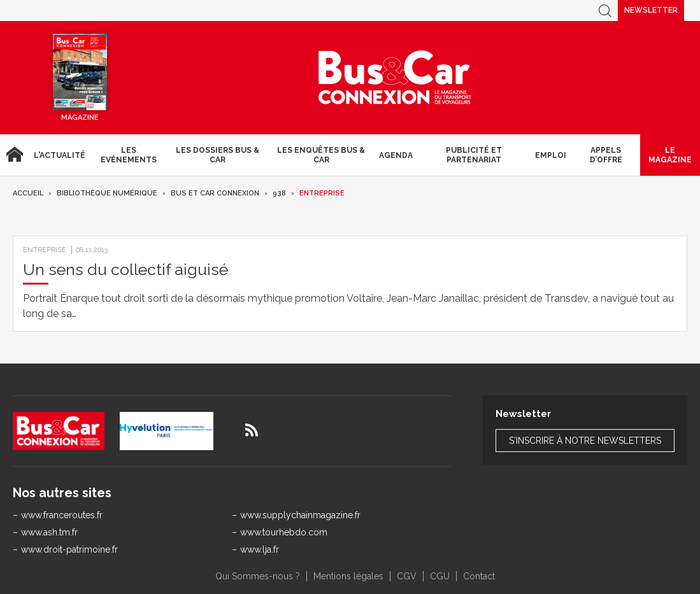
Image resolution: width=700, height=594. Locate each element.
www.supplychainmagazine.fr (300, 515)
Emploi (551, 155)
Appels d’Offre (606, 155)
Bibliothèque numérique (107, 193)
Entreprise (322, 193)
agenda (396, 155)
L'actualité (60, 155)
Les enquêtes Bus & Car (321, 155)
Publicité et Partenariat (474, 155)
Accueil (14, 155)
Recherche (605, 11)
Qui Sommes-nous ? (258, 576)
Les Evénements (129, 155)
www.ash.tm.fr (49, 532)
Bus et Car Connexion (215, 193)
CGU (440, 576)
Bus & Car (395, 78)
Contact (479, 576)
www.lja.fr (260, 549)
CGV (407, 576)
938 (279, 193)
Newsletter (651, 10)
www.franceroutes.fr (62, 515)
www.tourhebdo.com (284, 532)
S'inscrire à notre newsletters (585, 441)
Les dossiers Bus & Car (218, 155)
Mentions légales (348, 576)
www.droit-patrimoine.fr (69, 549)
